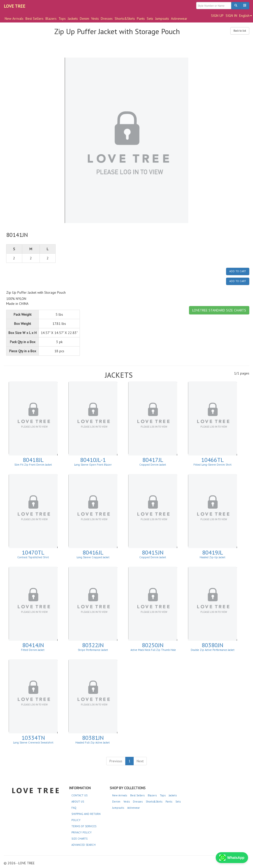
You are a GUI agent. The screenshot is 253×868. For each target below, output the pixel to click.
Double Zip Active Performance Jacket (213, 650)
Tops (62, 19)
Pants (141, 19)
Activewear (179, 19)
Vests (95, 19)
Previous (116, 761)
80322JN (93, 645)
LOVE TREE (14, 6)
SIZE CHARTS (79, 839)
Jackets (73, 19)
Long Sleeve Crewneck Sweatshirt (33, 743)
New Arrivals (14, 19)
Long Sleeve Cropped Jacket (93, 557)
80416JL (93, 552)
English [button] (246, 16)
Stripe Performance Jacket (93, 650)
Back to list (240, 31)
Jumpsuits (162, 19)
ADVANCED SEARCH (84, 845)
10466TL (212, 460)
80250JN (153, 645)
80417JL (153, 460)
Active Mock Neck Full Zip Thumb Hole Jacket (153, 651)
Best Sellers (34, 19)
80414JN (33, 645)
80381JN (93, 738)
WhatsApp (232, 858)
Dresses (107, 19)
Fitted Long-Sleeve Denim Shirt (212, 465)
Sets (150, 19)
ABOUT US (78, 802)
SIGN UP (217, 16)
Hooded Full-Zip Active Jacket (93, 743)
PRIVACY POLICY (82, 832)
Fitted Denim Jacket (33, 650)
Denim (84, 19)
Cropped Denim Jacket (153, 465)
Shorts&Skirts (125, 19)
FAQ (74, 808)
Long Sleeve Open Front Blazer (93, 465)
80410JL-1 (93, 460)
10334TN (33, 738)
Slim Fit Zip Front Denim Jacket (33, 465)
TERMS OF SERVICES (84, 826)
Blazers (51, 19)
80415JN (153, 552)
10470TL (33, 552)
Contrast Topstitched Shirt (33, 557)
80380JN (212, 645)
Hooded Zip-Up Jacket (212, 557)
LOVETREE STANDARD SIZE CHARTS (219, 310)
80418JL (33, 460)
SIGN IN (231, 16)
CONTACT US (79, 795)
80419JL (213, 552)
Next (140, 761)
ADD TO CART (238, 271)
